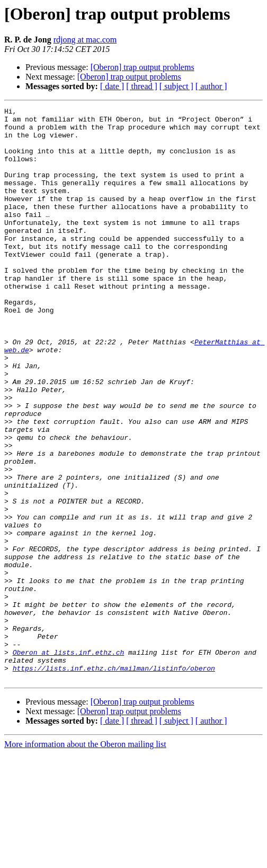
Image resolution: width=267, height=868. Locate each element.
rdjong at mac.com (85, 40)
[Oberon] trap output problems (143, 67)
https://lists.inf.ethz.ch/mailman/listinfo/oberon (114, 781)
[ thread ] (142, 86)
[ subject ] (176, 86)
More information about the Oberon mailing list (85, 859)
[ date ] (112, 86)
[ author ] (211, 86)
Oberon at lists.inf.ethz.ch (69, 762)
